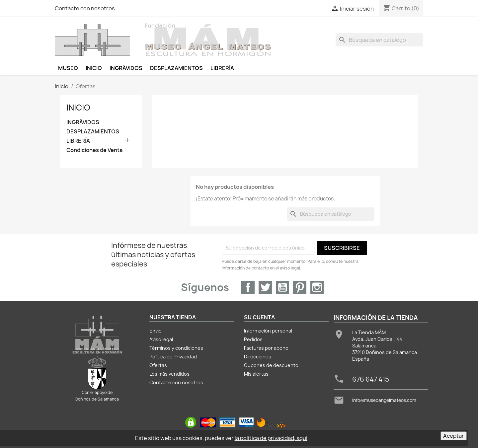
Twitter (265, 287)
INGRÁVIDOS (83, 122)
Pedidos (253, 339)
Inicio (78, 108)
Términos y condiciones (176, 348)
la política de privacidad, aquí (271, 438)
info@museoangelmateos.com (384, 400)
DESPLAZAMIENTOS (93, 132)
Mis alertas (256, 374)
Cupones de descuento (271, 365)
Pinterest (300, 287)
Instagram (317, 287)
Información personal (268, 331)
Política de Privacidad (173, 357)
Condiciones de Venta (94, 150)
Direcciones (258, 357)
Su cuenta (259, 317)
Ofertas (158, 365)
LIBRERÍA (78, 141)
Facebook (248, 287)
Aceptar (454, 436)
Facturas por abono (266, 348)
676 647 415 (371, 379)
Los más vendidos (169, 374)
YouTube (282, 287)
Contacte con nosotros (85, 8)
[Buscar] (379, 40)
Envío (156, 331)
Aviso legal (161, 339)
